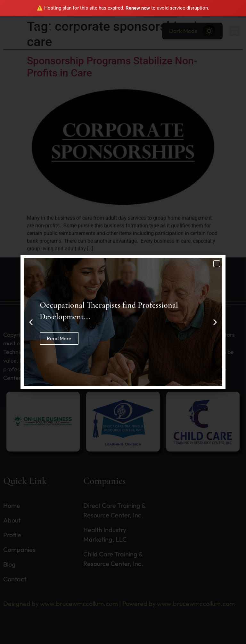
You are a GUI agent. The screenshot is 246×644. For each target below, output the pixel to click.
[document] (123, 322)
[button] (217, 264)
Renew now (138, 8)
